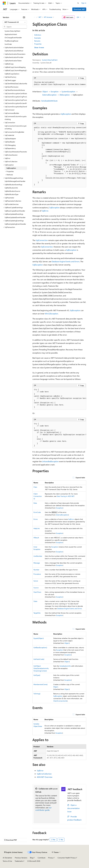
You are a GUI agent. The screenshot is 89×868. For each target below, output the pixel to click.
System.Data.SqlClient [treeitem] (12, 31)
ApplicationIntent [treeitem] (11, 34)
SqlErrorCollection (44, 774)
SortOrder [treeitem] (8, 44)
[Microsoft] (4, 3)
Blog (32, 858)
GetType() (37, 675)
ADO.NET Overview (45, 777)
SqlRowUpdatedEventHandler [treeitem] (15, 217)
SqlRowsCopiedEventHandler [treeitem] (15, 211)
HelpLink (37, 528)
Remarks (37, 41)
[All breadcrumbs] (34, 17)
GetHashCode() (39, 659)
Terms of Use (7, 861)
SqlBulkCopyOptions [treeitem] (12, 74)
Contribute (41, 858)
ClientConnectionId (38, 496)
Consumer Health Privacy (67, 858)
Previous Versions (21, 858)
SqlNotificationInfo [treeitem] (11, 188)
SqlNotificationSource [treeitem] (12, 191)
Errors (36, 519)
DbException (65, 95)
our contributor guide (43, 809)
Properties (38, 44)
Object (45, 91)
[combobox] (15, 22)
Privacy (51, 858)
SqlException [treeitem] (11, 168)
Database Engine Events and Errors (66, 261)
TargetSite (37, 613)
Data (35, 503)
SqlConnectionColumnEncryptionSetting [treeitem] (16, 127)
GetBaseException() (40, 647)
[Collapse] (24, 17)
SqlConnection (42, 240)
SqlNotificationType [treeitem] (11, 194)
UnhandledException (50, 461)
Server (36, 581)
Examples (38, 38)
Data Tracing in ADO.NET (66, 496)
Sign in (84, 3)
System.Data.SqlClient (50, 60)
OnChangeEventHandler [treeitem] (13, 38)
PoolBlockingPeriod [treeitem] (11, 41)
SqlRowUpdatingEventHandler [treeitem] (15, 224)
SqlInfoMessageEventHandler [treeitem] (15, 181)
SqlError (45, 211)
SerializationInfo (65, 666)
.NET (40, 17)
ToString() (37, 694)
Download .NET (79, 9)
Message (37, 563)
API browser (48, 17)
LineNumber (38, 556)
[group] (59, 84)
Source (36, 588)
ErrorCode (37, 512)
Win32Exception (52, 314)
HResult (36, 538)
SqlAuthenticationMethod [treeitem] (14, 51)
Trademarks (19, 861)
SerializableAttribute (49, 101)
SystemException (68, 91)
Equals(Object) (39, 638)
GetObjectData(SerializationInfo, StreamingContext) (41, 668)
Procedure (37, 574)
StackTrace (37, 592)
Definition (38, 35)
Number (36, 570)
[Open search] (78, 3)
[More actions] (84, 17)
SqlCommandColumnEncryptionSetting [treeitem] (16, 118)
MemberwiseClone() (41, 684)
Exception (55, 91)
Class (35, 487)
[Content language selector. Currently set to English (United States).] (13, 852)
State (35, 601)
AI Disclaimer (7, 858)
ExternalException (49, 95)
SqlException (66, 114)
